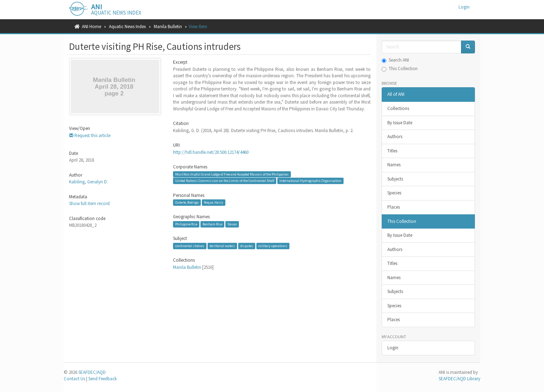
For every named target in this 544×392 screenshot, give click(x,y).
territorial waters (222, 246)
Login (393, 348)
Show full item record (89, 203)
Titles (392, 151)
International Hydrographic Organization (310, 181)
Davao (232, 224)
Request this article (90, 135)
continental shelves (190, 246)
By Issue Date (400, 123)
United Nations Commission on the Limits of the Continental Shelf (225, 181)
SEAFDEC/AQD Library (459, 379)
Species (394, 193)
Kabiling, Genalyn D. (88, 182)
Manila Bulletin (168, 27)
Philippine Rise (186, 224)
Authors (395, 137)
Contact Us (74, 379)
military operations (273, 246)
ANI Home (91, 27)
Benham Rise (212, 224)
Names (394, 165)
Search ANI (395, 60)
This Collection (400, 69)
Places (394, 207)
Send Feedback (103, 379)
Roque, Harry (214, 202)
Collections (398, 108)
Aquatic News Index (127, 27)
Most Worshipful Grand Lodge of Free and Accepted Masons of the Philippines (232, 174)
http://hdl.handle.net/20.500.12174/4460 (211, 152)
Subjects (395, 179)
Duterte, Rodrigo (187, 202)
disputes (247, 246)
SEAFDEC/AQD (92, 372)
